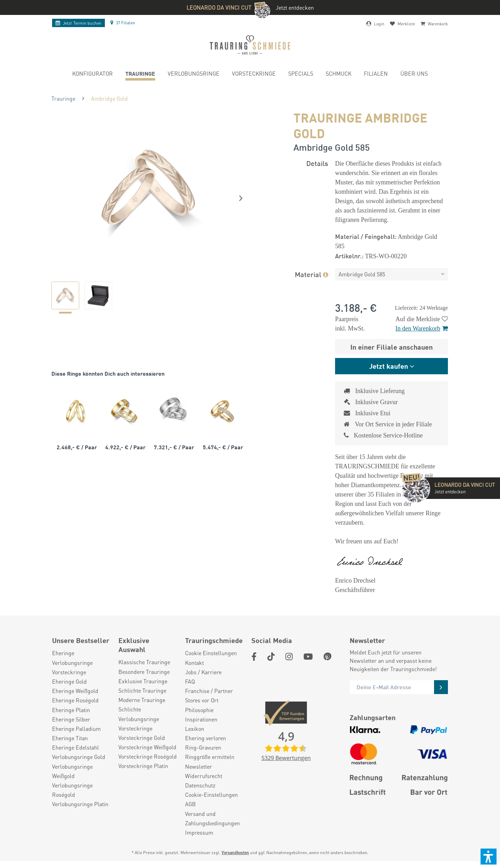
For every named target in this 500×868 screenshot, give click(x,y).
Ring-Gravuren (203, 747)
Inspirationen (201, 719)
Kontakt (194, 663)
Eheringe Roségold (75, 700)
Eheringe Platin (71, 710)
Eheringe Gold (69, 681)
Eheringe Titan (70, 738)
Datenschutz (200, 785)
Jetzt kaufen (389, 366)
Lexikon (195, 729)
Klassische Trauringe (144, 662)
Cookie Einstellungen (211, 653)
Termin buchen (78, 23)
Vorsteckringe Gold (142, 738)
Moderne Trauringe (142, 700)
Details (317, 163)
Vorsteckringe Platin (143, 766)
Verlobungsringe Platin (80, 804)
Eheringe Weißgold (75, 691)
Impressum (199, 832)
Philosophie (199, 710)
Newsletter (199, 766)
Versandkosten (235, 853)
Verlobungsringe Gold (79, 757)
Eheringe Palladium (76, 729)
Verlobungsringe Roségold (72, 790)
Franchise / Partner (209, 691)
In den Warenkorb (422, 328)
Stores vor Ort (202, 700)
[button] (489, 857)
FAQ (190, 681)
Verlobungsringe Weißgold (72, 771)
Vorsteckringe (69, 672)
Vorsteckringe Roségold (148, 756)
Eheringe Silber (71, 719)
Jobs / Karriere (203, 672)
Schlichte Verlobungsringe (139, 714)
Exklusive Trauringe (143, 681)
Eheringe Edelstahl (76, 747)
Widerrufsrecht (204, 776)
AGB (190, 804)
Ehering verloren (206, 738)
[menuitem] (93, 74)
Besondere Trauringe (144, 672)
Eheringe (63, 653)
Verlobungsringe (72, 663)
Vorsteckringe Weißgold (147, 747)
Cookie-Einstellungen (211, 795)
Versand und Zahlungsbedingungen (212, 818)
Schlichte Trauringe (142, 690)
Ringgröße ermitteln (210, 757)
